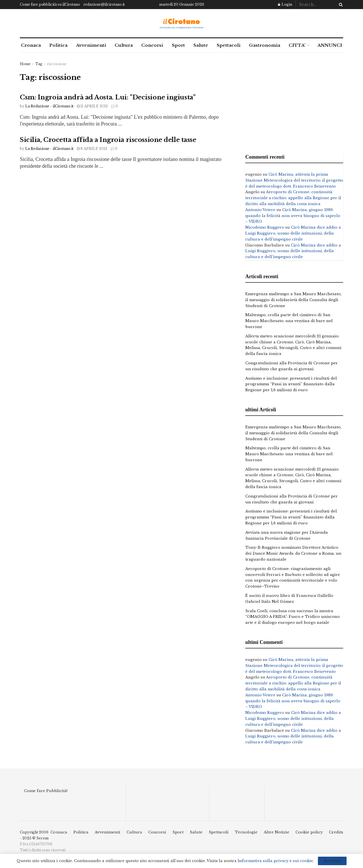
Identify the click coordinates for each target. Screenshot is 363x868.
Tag (39, 64)
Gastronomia (265, 45)
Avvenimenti (91, 45)
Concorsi (152, 45)
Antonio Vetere (260, 210)
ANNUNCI (330, 45)
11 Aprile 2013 (92, 106)
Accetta (332, 861)
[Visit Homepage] (182, 23)
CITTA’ (297, 45)
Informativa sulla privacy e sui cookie (275, 861)
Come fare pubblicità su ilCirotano (50, 4)
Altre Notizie (277, 832)
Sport (178, 45)
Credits (336, 832)
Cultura (124, 45)
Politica (58, 45)
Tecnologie (246, 832)
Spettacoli (229, 45)
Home (25, 64)
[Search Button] (340, 5)
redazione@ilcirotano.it (104, 4)
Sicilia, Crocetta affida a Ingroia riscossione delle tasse (108, 140)
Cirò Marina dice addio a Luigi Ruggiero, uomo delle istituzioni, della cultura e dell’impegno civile (293, 233)
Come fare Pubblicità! (46, 791)
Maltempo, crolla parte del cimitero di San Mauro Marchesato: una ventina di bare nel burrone (289, 321)
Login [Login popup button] (285, 4)
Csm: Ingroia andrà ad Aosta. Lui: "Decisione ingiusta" (108, 97)
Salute (201, 45)
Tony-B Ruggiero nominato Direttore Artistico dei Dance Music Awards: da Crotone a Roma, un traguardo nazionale (293, 553)
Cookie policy (309, 832)
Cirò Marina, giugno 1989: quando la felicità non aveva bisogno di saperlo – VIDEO (293, 216)
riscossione (57, 64)
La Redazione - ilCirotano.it (49, 106)
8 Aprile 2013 (92, 149)
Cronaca (31, 45)
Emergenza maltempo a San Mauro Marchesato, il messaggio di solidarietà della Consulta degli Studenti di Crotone (293, 300)
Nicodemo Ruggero (265, 227)
